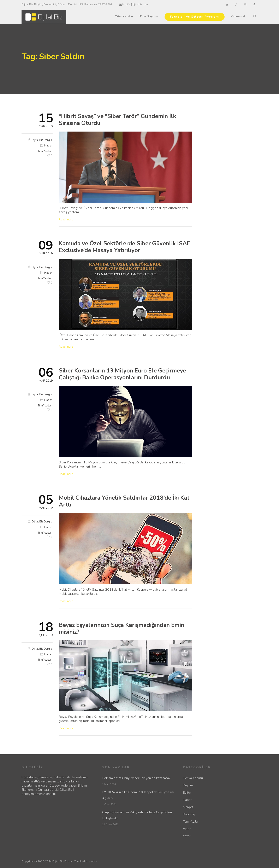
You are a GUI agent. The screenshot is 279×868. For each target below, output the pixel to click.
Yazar (187, 836)
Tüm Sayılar (149, 16)
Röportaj (189, 814)
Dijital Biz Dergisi (42, 140)
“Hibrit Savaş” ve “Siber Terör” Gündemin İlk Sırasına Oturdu (117, 120)
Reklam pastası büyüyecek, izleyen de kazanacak (136, 778)
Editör (187, 793)
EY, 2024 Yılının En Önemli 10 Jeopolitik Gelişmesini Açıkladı (138, 795)
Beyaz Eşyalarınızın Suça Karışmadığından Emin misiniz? (121, 628)
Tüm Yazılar (124, 16)
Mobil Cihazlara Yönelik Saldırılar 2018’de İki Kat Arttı (124, 501)
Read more (66, 220)
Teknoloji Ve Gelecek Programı (195, 17)
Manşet (188, 807)
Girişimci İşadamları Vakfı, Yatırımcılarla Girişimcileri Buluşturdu (137, 815)
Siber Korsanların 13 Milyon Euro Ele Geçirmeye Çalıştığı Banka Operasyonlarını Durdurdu (122, 374)
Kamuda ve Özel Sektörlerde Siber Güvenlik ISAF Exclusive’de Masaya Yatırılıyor (124, 247)
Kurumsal (238, 16)
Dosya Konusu (193, 778)
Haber (48, 146)
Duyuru (188, 785)
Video (187, 829)
